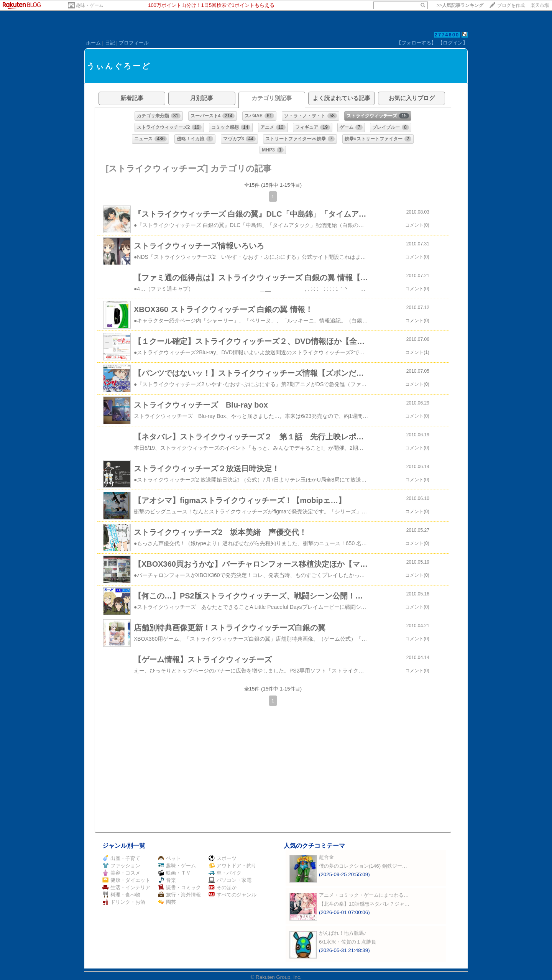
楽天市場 (540, 5)
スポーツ (223, 858)
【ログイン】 (453, 43)
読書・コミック (179, 887)
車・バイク (225, 873)
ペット (169, 858)
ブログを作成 (511, 5)
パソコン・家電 (230, 880)
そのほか (223, 887)
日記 (110, 43)
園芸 (167, 902)
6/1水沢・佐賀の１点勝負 (347, 942)
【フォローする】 (416, 43)
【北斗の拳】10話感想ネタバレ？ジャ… (364, 904)
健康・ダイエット (126, 880)
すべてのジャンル (232, 895)
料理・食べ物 (121, 895)
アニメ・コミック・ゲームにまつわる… (364, 895)
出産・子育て (121, 858)
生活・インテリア (126, 887)
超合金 (326, 857)
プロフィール (134, 43)
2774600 (447, 35)
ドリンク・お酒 (124, 902)
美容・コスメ (121, 873)
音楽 (167, 880)
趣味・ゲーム (90, 5)
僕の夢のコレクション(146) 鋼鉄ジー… (363, 866)
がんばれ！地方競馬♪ (343, 933)
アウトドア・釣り (232, 866)
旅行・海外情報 (179, 895)
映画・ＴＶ (174, 873)
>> (460, 5)
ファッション (121, 866)
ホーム (93, 43)
